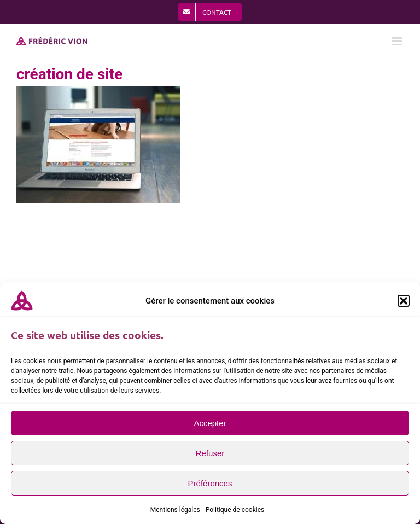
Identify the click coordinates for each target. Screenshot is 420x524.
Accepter (210, 423)
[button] (404, 301)
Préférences (210, 483)
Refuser (210, 453)
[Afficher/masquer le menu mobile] (398, 41)
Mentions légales (175, 510)
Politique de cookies (235, 510)
